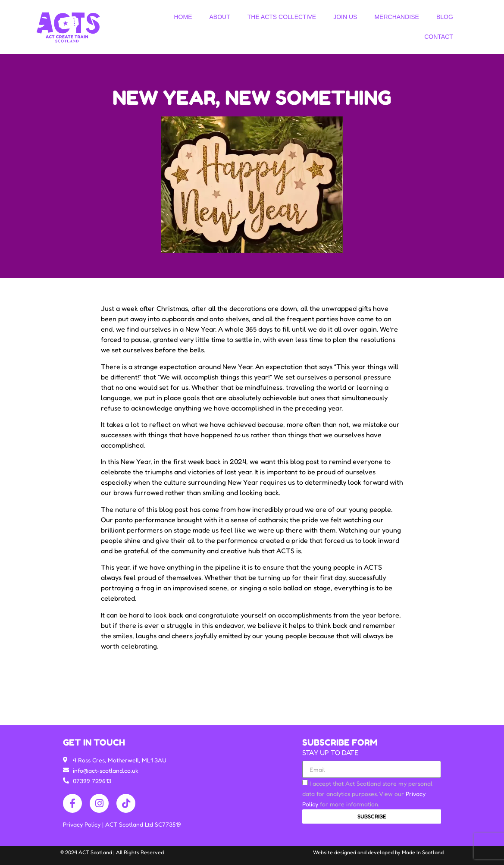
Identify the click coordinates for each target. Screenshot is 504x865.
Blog (445, 17)
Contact (439, 37)
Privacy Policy (83, 824)
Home (183, 17)
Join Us (345, 17)
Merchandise (396, 17)
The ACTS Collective (282, 17)
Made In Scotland (423, 852)
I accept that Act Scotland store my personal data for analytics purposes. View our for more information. (367, 794)
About (219, 17)
